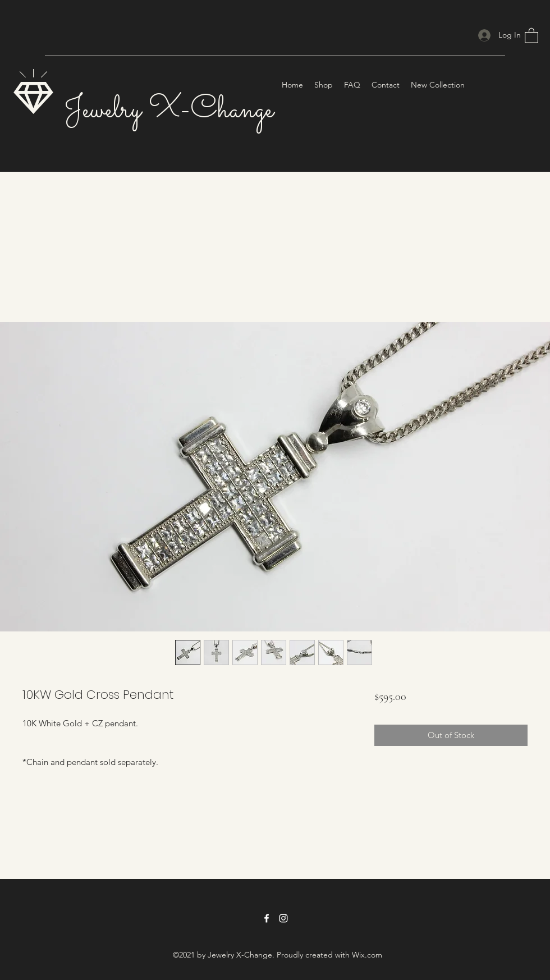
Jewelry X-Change (169, 110)
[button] (531, 35)
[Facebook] (267, 918)
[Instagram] (283, 918)
